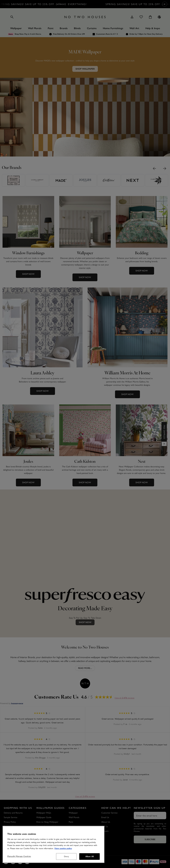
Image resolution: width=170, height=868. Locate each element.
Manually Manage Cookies (19, 856)
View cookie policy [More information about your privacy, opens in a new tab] (63, 848)
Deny (66, 856)
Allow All (90, 856)
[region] (53, 844)
